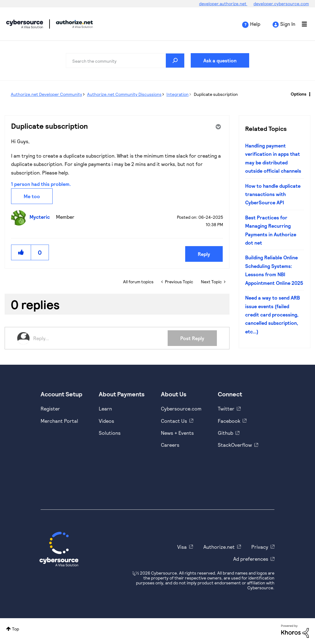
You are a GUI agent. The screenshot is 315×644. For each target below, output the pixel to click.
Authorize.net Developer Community (46, 94)
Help (255, 24)
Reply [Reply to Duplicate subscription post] (204, 254)
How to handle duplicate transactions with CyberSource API (273, 194)
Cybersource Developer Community (25, 24)
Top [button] (16, 629)
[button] (21, 252)
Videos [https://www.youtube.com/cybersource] (106, 421)
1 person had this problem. (41, 184)
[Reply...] (100, 338)
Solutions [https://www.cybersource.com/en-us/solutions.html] (110, 433)
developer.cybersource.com (281, 4)
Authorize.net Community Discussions (124, 94)
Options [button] (299, 94)
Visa (182, 547)
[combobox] (125, 61)
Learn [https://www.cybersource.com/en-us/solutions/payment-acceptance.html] (105, 408)
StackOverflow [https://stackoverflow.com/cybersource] (235, 445)
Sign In (288, 24)
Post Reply (192, 338)
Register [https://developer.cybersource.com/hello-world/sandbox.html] (50, 408)
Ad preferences (251, 559)
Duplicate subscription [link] (216, 94)
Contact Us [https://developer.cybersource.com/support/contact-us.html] (174, 421)
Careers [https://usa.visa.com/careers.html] (170, 445)
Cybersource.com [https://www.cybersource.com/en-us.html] (181, 408)
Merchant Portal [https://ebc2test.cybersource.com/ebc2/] (59, 421)
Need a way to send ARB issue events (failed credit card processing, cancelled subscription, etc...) (273, 314)
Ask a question (220, 60)
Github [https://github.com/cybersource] (225, 433)
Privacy (260, 547)
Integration (177, 94)
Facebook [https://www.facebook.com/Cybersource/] (229, 421)
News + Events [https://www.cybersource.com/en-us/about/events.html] (177, 433)
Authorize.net (219, 547)
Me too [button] (32, 196)
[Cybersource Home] (59, 549)
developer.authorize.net (223, 4)
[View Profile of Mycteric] (41, 217)
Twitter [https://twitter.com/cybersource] (226, 408)
